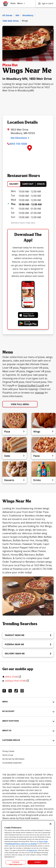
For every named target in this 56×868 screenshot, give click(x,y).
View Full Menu (20, 404)
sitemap (39, 393)
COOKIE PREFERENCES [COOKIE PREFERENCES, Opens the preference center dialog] (16, 863)
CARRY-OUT (28, 184)
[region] (28, 844)
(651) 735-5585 (18, 144)
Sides (15, 456)
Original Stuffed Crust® (31, 385)
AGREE (38, 862)
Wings (44, 432)
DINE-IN (41, 184)
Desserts (15, 480)
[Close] (50, 824)
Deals (13, 3)
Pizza (15, 432)
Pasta (44, 456)
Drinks (44, 480)
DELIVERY (14, 184)
